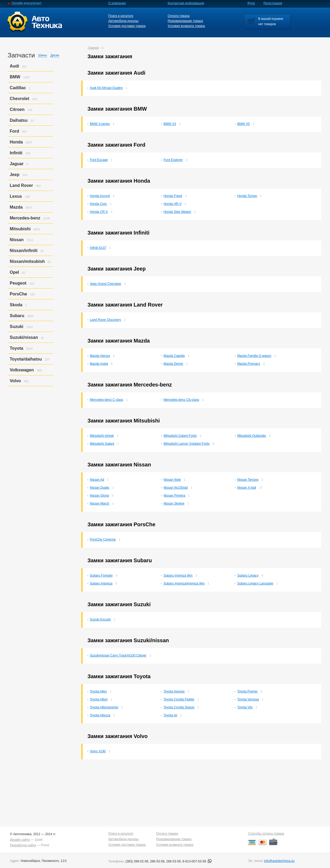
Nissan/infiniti (24, 251)
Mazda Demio (173, 364)
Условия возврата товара (186, 26)
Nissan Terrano (248, 480)
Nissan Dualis (100, 488)
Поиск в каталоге (121, 16)
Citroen (17, 109)
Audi (15, 66)
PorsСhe (19, 294)
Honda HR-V (172, 204)
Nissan (17, 240)
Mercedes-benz (25, 218)
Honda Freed (173, 196)
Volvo (15, 381)
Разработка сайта (23, 845)
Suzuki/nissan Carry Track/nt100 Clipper (118, 655)
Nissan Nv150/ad (175, 488)
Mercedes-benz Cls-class (181, 400)
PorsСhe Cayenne (103, 539)
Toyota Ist (170, 715)
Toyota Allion (99, 699)
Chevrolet (20, 99)
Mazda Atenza (100, 356)
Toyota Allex (98, 691)
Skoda (16, 305)
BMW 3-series (100, 124)
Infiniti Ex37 (98, 248)
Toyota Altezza (100, 715)
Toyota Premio (247, 691)
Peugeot (18, 283)
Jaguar (17, 164)
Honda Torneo (247, 196)
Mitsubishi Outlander (252, 436)
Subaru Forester (101, 575)
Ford (15, 131)
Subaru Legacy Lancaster (255, 583)
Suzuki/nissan (24, 337)
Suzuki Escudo (100, 619)
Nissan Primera (174, 496)
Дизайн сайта (20, 840)
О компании (117, 3)
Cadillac (18, 88)
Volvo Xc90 (98, 751)
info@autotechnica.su (279, 861)
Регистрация (273, 3)
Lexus (16, 196)
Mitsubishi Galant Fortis (180, 436)
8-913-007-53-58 (197, 861)
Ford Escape (99, 160)
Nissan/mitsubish (27, 261)
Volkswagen (22, 370)
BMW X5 (243, 124)
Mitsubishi (20, 229)
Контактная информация (186, 3)
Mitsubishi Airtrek (102, 436)
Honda (16, 142)
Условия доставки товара (127, 26)
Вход (251, 3)
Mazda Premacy (249, 364)
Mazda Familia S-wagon (254, 356)
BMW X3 (170, 124)
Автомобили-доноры (123, 21)
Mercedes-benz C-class (107, 400)
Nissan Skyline (174, 503)
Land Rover (21, 185)
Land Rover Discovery (106, 320)
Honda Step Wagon (177, 212)
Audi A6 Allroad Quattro (106, 88)
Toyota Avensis (174, 691)
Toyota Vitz (245, 707)
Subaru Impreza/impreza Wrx (184, 583)
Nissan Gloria (99, 496)
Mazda (16, 207)
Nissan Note (172, 480)
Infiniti (16, 153)
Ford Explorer (173, 160)
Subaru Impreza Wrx (178, 575)
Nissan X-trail (247, 488)
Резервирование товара (185, 21)
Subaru (17, 316)
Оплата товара (179, 16)
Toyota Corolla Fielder (179, 699)
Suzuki (17, 327)
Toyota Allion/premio (104, 707)
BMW (15, 77)
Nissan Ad (97, 480)
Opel (15, 272)
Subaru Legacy (248, 575)
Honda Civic (98, 204)
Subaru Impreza (101, 583)
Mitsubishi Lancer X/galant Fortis (186, 444)
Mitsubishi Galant (102, 444)
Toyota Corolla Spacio (179, 707)
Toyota (17, 348)
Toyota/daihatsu (26, 359)
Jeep (15, 175)
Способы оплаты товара (266, 834)
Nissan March (100, 503)
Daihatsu (19, 120)
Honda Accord (100, 196)
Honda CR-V (99, 212)
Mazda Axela (99, 364)
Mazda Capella (174, 356)
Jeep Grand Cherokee (106, 284)
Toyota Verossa (248, 699)
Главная (93, 48)
